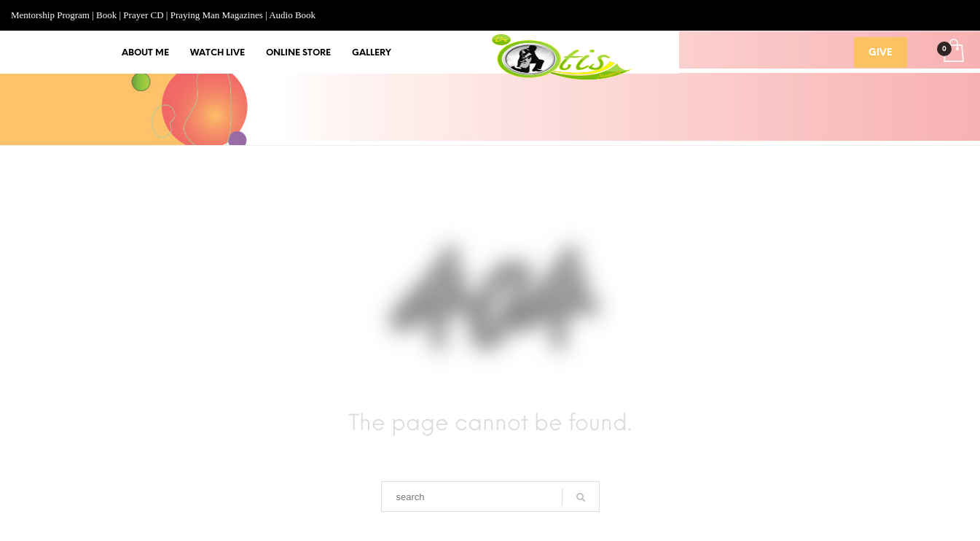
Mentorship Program (50, 15)
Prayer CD (143, 15)
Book (106, 15)
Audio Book (292, 15)
